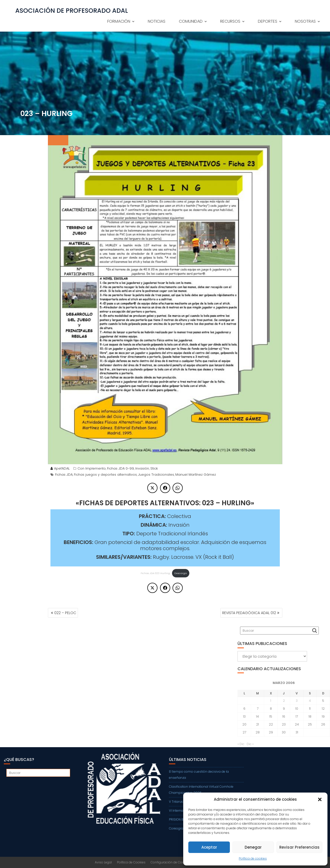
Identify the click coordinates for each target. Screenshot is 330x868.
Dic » (250, 744)
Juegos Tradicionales (156, 475)
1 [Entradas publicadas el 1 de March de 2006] (271, 701)
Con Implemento (92, 468)
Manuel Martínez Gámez (196, 475)
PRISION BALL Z (180, 819)
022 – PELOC (65, 613)
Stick (154, 468)
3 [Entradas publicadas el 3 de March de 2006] (297, 701)
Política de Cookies (131, 862)
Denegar (253, 847)
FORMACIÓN (119, 21)
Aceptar (209, 847)
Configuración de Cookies (170, 862)
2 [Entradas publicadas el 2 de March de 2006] (284, 701)
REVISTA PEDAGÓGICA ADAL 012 (249, 613)
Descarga (181, 573)
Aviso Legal (103, 862)
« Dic (241, 744)
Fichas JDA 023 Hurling (155, 573)
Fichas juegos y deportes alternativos (105, 475)
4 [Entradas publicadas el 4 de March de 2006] (310, 701)
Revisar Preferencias (299, 847)
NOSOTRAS (305, 21)
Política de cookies (253, 858)
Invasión (142, 468)
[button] (320, 799)
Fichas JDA (64, 475)
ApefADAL (60, 468)
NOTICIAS (157, 21)
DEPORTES (268, 21)
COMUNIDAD (191, 21)
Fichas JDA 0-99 (121, 468)
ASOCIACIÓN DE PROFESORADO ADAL (72, 11)
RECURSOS (230, 21)
